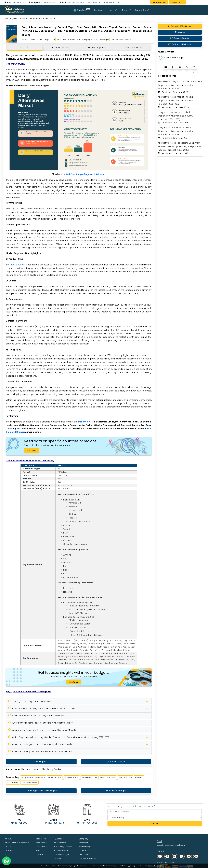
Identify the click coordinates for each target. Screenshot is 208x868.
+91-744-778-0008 (75, 2)
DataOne (82, 10)
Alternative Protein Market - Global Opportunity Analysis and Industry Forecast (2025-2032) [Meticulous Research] (176, 100)
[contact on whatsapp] (6, 861)
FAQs (7, 854)
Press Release (42, 843)
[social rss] (196, 856)
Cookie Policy (153, 866)
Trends (126, 10)
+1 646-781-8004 (17, 2)
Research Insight (62, 854)
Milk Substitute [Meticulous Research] (125, 778)
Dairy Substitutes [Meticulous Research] (30, 782)
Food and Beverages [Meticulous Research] (116, 791)
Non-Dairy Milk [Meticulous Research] (55, 778)
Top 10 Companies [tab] (97, 47)
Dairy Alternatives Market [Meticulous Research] (33, 778)
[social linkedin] (174, 856)
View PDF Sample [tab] (133, 47)
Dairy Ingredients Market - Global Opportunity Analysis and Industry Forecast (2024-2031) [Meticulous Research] (175, 131)
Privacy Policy (84, 847)
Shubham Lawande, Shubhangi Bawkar (41, 769)
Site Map (58, 858)
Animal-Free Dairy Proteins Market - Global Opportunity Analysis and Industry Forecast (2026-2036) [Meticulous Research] (180, 85)
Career (8, 847)
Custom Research (62, 850)
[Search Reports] (193, 72)
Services (99, 10)
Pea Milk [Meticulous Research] (139, 778)
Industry (113, 10)
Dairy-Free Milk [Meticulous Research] (71, 778)
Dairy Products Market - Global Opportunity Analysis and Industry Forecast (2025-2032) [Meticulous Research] (175, 116)
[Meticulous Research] (79, 701)
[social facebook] (167, 856)
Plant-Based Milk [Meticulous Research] (89, 778)
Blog (38, 850)
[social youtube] (189, 856)
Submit (155, 824)
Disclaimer (83, 843)
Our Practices (60, 843)
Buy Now (180, 32)
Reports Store (142, 10)
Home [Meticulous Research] (8, 18)
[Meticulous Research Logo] (14, 10)
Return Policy (84, 854)
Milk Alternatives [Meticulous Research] (108, 778)
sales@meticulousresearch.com (105, 2)
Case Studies (41, 847)
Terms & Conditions (87, 858)
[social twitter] (182, 856)
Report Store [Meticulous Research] (21, 18)
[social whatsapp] (160, 856)
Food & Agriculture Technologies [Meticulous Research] (41, 791)
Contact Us (10, 850)
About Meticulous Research (17, 843)
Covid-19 (39, 854)
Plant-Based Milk (19, 265)
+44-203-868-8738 (47, 2)
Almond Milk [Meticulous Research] (13, 782)
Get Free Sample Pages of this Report (86, 174)
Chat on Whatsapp (174, 58)
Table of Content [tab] (61, 47)
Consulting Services (63, 847)
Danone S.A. (85, 422)
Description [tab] (24, 47)
